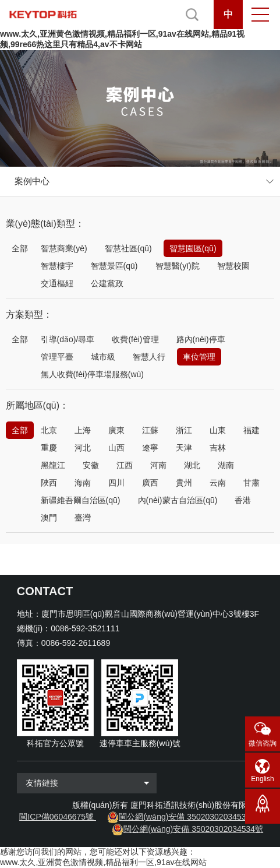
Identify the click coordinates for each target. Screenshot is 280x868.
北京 (49, 430)
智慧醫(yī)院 (178, 266)
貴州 (184, 483)
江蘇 (150, 430)
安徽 (91, 465)
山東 (218, 430)
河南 (158, 465)
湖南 (226, 465)
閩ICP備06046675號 (56, 817)
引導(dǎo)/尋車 (68, 339)
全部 (20, 248)
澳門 (49, 518)
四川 (116, 483)
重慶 (49, 448)
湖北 (192, 465)
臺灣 (83, 518)
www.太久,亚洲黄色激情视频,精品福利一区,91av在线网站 (103, 862)
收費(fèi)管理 (135, 339)
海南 (83, 483)
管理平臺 (57, 357)
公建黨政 (107, 283)
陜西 (49, 483)
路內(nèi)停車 (201, 339)
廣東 (116, 430)
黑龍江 (53, 465)
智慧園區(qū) (193, 248)
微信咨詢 (263, 743)
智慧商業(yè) (64, 248)
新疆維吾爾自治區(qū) (81, 500)
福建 (251, 430)
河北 (83, 448)
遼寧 (150, 448)
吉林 (218, 448)
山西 (116, 448)
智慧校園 (233, 266)
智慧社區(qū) (128, 248)
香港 (243, 500)
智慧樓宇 (57, 266)
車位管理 (199, 357)
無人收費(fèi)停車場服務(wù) (92, 374)
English (262, 779)
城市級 (103, 357)
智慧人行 (149, 357)
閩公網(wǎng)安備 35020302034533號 (189, 817)
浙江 (184, 430)
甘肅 (251, 483)
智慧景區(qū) (114, 266)
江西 (125, 465)
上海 (83, 430)
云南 (218, 483)
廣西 (150, 483)
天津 (184, 448)
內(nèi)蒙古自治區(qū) (178, 500)
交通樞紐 (57, 283)
